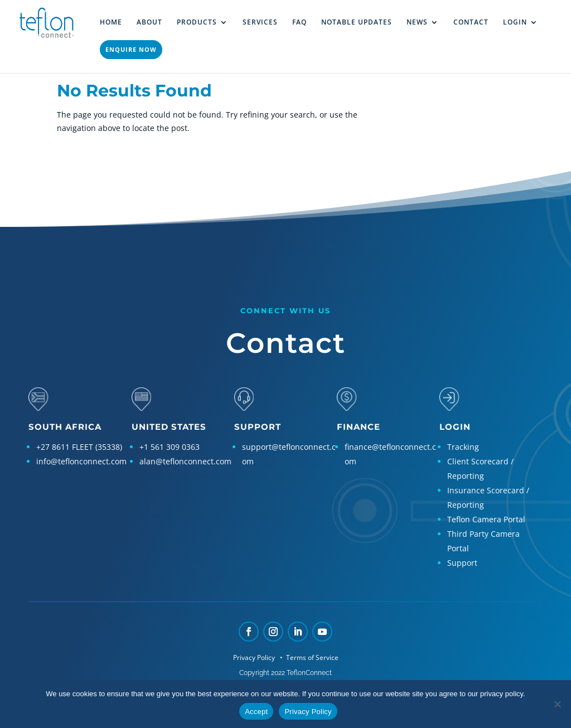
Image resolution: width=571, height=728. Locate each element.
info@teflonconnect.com (81, 461)
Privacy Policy (255, 657)
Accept (256, 712)
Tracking (463, 447)
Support (462, 563)
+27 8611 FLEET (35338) (79, 447)
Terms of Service (311, 657)
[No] (557, 704)
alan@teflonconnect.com (185, 461)
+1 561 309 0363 (170, 447)
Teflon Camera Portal (486, 519)
